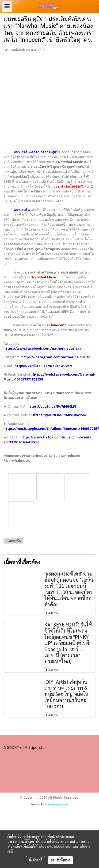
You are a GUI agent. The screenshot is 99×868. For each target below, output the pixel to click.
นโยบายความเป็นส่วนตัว (55, 846)
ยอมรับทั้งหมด (61, 860)
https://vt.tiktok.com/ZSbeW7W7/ (43, 366)
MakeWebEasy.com (57, 804)
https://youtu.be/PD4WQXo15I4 (59, 415)
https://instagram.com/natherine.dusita (56, 357)
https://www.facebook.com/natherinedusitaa (42, 348)
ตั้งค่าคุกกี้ (36, 860)
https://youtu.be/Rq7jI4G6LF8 (52, 406)
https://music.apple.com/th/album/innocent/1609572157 (51, 429)
